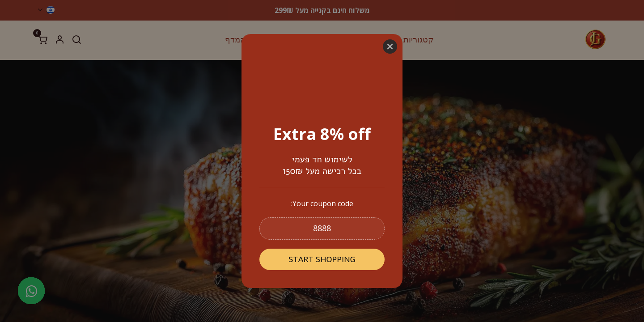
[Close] (390, 47)
